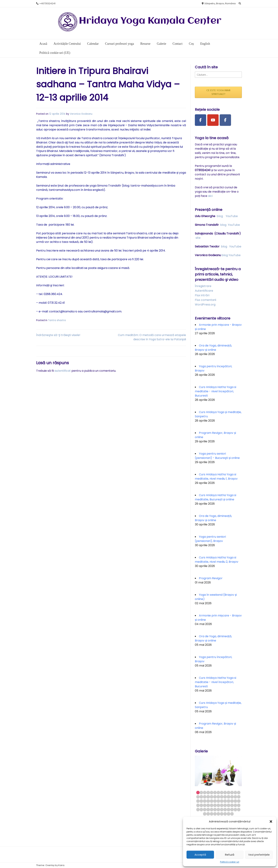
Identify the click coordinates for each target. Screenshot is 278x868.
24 (232, 797)
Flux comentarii (205, 300)
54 (201, 810)
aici (210, 196)
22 (225, 797)
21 (222, 797)
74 (232, 814)
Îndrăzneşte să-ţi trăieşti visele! (58, 335)
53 (198, 810)
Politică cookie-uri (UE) (55, 53)
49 (228, 805)
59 (218, 810)
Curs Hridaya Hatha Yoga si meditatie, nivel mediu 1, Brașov (216, 477)
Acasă (43, 44)
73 (228, 814)
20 (218, 797)
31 (212, 801)
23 (228, 797)
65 (239, 810)
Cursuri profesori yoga (119, 44)
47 (222, 805)
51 (235, 805)
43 (208, 805)
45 (215, 805)
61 (225, 810)
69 (215, 814)
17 (208, 797)
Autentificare (204, 291)
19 (215, 797)
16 (205, 797)
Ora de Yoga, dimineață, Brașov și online (213, 348)
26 (239, 797)
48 (225, 805)
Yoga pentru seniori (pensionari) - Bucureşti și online (217, 456)
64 (235, 810)
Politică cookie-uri (230, 862)
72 (225, 814)
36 (228, 801)
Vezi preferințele (259, 855)
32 (215, 801)
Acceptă (200, 855)
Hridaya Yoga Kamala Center (150, 21)
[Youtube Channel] (213, 120)
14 (198, 797)
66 (205, 814)
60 (222, 810)
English (205, 44)
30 (208, 801)
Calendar (93, 44)
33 (218, 801)
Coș (191, 44)
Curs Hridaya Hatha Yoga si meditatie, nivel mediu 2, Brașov (217, 560)
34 (222, 801)
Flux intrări (202, 295)
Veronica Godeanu (81, 114)
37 (232, 801)
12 (235, 792)
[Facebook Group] (225, 120)
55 (205, 810)
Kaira (61, 865)
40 (198, 805)
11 (232, 792)
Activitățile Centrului (67, 44)
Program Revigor (211, 578)
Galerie (161, 44)
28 (201, 801)
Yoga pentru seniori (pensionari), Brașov (210, 539)
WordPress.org (205, 305)
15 (201, 797)
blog (220, 216)
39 (239, 801)
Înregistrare (203, 286)
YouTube (232, 216)
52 (239, 805)
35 (225, 801)
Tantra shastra (57, 320)
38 (235, 801)
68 (212, 814)
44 (212, 805)
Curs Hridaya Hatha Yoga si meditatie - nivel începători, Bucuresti (216, 391)
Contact (177, 44)
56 (208, 810)
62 (228, 810)
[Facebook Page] (201, 120)
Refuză (230, 855)
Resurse (145, 44)
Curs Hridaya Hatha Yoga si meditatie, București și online (216, 497)
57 (212, 810)
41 (201, 805)
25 (235, 797)
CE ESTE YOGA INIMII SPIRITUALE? (218, 92)
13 (239, 792)
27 (198, 801)
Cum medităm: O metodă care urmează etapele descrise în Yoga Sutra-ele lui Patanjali (152, 337)
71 (222, 814)
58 (215, 810)
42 (205, 805)
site (198, 238)
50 (232, 805)
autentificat (63, 371)
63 (232, 810)
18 (212, 797)
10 (228, 792)
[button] (271, 821)
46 (218, 805)
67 (208, 814)
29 (205, 801)
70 (218, 814)
